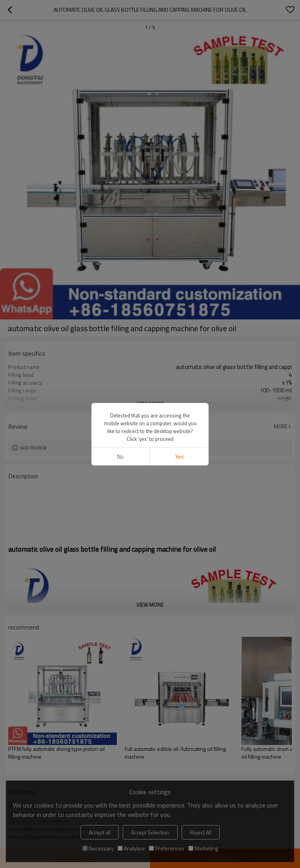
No (121, 457)
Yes (179, 457)
